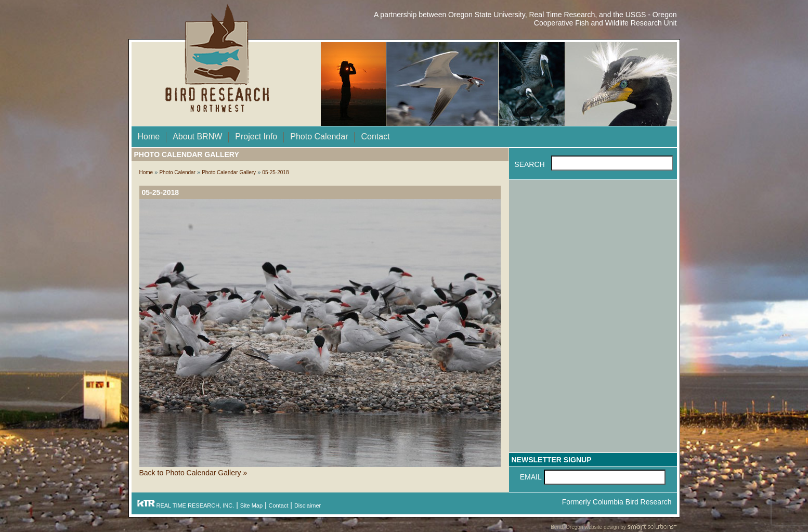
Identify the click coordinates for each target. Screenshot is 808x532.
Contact (375, 137)
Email (531, 477)
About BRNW (197, 137)
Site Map (251, 505)
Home (149, 137)
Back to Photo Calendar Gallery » (193, 473)
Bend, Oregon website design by (614, 528)
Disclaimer (308, 505)
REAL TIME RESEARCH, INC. (186, 505)
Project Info (256, 137)
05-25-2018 (275, 172)
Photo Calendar (319, 137)
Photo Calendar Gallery (229, 172)
